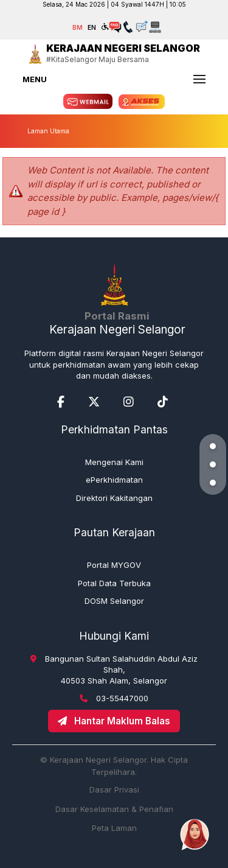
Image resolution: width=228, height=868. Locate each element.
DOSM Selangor (114, 601)
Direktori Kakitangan (114, 498)
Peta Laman (114, 828)
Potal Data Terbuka (114, 583)
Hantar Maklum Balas (114, 721)
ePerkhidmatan (114, 480)
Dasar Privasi (114, 789)
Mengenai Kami (114, 462)
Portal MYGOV (114, 565)
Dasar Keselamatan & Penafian (114, 809)
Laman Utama (48, 131)
